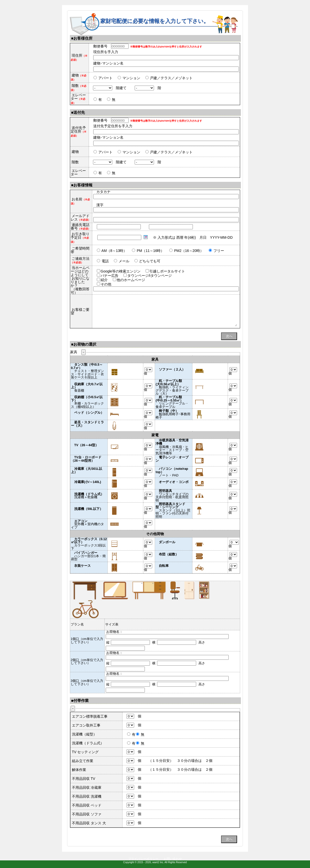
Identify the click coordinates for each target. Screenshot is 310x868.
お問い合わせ (173, 859)
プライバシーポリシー (143, 859)
